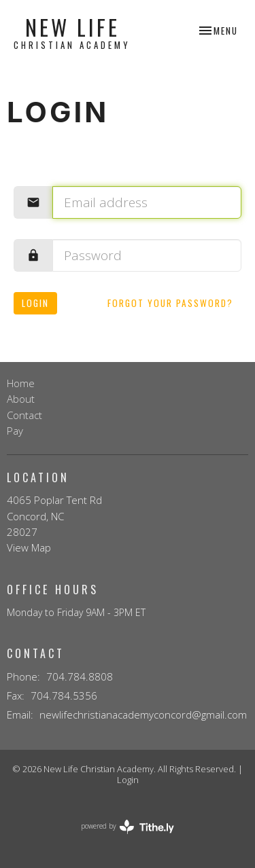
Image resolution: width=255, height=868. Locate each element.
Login (35, 303)
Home (21, 383)
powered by (128, 827)
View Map (29, 547)
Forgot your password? (170, 303)
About (21, 399)
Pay (15, 431)
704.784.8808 (80, 676)
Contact (24, 415)
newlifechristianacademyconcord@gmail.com (143, 715)
